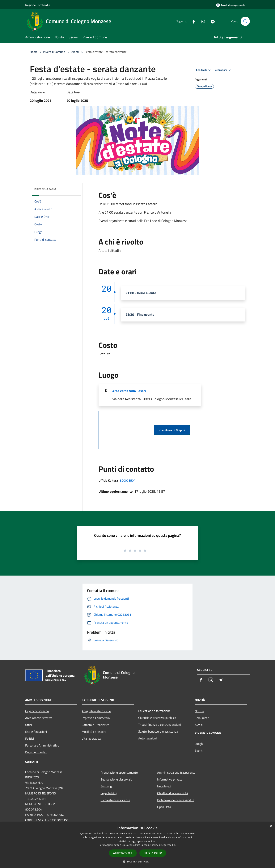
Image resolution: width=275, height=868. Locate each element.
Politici (30, 738)
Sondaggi (107, 786)
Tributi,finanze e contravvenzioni (160, 725)
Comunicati (202, 718)
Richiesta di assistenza (115, 800)
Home (34, 52)
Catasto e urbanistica (95, 725)
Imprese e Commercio (96, 718)
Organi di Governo (37, 711)
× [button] (271, 826)
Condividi (204, 70)
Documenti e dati (36, 752)
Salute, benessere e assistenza (158, 731)
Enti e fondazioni (36, 732)
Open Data (164, 807)
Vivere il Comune (54, 52)
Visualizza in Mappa (172, 430)
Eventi (75, 52)
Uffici (29, 725)
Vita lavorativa (91, 738)
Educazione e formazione (154, 711)
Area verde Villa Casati (129, 391)
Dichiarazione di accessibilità (176, 800)
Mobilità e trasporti (94, 732)
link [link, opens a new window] (174, 845)
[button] (137, 862)
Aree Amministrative (39, 718)
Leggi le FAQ (109, 793)
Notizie (199, 711)
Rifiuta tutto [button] (153, 853)
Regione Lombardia (38, 5)
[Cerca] (245, 21)
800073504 (128, 480)
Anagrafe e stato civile (96, 711)
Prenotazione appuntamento (119, 772)
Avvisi (199, 725)
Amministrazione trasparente (176, 772)
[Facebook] (192, 21)
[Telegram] (211, 21)
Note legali (164, 786)
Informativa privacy (170, 779)
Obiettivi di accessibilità (173, 793)
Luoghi (199, 744)
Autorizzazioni (148, 738)
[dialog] (137, 845)
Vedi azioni (223, 70)
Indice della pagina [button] (45, 189)
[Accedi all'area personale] (231, 5)
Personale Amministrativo (42, 745)
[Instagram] (202, 21)
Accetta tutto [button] (123, 853)
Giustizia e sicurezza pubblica (157, 718)
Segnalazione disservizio (116, 779)
